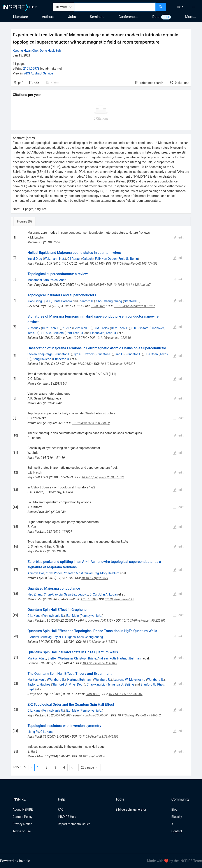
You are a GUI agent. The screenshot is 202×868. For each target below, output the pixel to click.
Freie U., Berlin (128, 259)
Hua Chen (151, 354)
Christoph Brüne (85, 658)
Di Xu (93, 594)
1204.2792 (80, 338)
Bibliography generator (131, 810)
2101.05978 (31, 69)
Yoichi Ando (58, 280)
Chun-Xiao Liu (53, 594)
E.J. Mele (73, 616)
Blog (174, 810)
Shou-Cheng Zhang (90, 637)
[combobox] (115, 7)
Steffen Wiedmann (60, 658)
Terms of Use (22, 831)
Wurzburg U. (56, 680)
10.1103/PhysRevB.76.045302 (98, 737)
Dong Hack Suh (50, 51)
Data (156, 17)
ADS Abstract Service (39, 73)
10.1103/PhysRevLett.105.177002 (135, 263)
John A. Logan (108, 594)
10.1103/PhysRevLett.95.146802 (139, 715)
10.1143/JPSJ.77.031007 (126, 694)
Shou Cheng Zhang (109, 301)
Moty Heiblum (110, 573)
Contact (177, 831)
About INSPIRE (23, 810)
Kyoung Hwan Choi (25, 51)
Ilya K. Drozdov (84, 354)
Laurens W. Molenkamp (129, 680)
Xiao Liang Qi (37, 301)
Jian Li (119, 354)
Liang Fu (33, 732)
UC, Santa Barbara (60, 301)
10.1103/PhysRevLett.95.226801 (144, 621)
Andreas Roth (107, 658)
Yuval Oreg (35, 259)
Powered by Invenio (15, 861)
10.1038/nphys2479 (95, 578)
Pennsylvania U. (53, 616)
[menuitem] (180, 7)
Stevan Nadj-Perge (40, 354)
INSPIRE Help (67, 817)
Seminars (97, 17)
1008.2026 (98, 306)
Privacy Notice (22, 824)
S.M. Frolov (102, 328)
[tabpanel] (101, 501)
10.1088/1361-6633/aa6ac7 (132, 285)
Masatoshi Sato (38, 280)
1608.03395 (97, 285)
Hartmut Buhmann (130, 658)
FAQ (61, 810)
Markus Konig (37, 680)
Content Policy (23, 817)
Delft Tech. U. (51, 328)
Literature (21, 17)
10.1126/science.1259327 (118, 364)
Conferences (128, 17)
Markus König (37, 658)
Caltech (87, 259)
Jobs (72, 17)
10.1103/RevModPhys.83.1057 (134, 306)
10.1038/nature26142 (120, 599)
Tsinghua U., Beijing (121, 684)
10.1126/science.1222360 (113, 338)
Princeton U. (63, 354)
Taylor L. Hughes (64, 637)
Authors (48, 17)
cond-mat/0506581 (96, 715)
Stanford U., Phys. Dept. (68, 684)
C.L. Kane (34, 616)
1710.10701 (88, 599)
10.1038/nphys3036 (92, 756)
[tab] (25, 221)
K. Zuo (67, 328)
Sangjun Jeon (42, 359)
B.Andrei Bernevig (40, 637)
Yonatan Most (73, 573)
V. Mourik (34, 328)
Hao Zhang (35, 594)
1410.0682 (85, 364)
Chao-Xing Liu (96, 684)
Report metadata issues (74, 824)
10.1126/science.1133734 (100, 642)
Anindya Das (36, 573)
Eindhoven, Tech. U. (104, 333)
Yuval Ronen (54, 573)
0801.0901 (93, 694)
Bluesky (177, 817)
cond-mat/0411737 (101, 621)
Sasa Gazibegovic (76, 594)
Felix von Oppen (106, 259)
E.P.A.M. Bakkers (52, 333)
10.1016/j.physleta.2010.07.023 (103, 477)
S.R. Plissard (140, 328)
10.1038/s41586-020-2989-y (91, 423)
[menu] (184, 7)
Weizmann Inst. (54, 259)
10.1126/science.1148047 (100, 663)
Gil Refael (74, 259)
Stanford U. (86, 301)
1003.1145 (97, 263)
